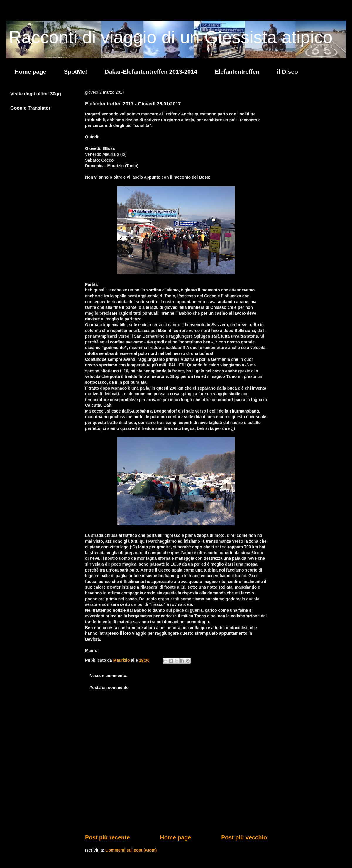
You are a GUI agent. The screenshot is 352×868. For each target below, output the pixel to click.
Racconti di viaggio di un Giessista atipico (171, 37)
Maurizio (122, 660)
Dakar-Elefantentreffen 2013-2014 (151, 72)
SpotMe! (76, 72)
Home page (31, 72)
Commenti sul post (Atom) (131, 850)
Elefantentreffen (237, 72)
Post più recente (107, 837)
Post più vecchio (244, 837)
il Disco (288, 72)
